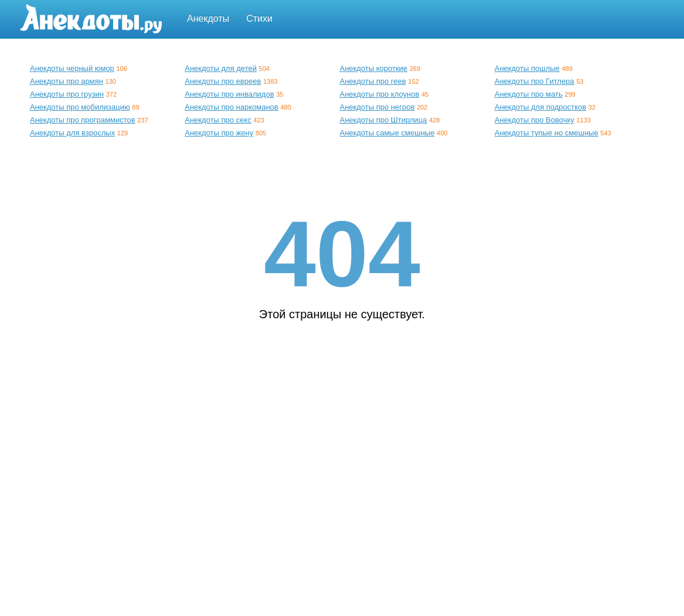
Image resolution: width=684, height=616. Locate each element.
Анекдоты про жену (219, 133)
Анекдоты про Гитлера (535, 81)
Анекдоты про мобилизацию (80, 107)
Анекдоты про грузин (67, 94)
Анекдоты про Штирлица (384, 120)
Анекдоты (208, 18)
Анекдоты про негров (377, 107)
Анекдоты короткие (374, 68)
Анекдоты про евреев (223, 81)
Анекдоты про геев (373, 81)
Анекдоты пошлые (527, 68)
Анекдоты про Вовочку (535, 120)
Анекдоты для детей (221, 68)
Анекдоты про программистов (83, 120)
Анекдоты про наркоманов (232, 107)
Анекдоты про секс (218, 120)
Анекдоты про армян (67, 81)
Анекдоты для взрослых (72, 133)
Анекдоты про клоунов (380, 94)
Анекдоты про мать (529, 94)
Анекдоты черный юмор (72, 68)
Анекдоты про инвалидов (229, 94)
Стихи (259, 18)
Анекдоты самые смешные (387, 133)
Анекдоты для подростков (540, 107)
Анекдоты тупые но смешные (547, 133)
